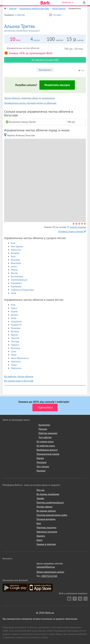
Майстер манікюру (48, 433)
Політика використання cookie (52, 515)
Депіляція (41, 462)
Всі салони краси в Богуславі (19, 381)
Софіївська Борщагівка (22, 290)
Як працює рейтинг (46, 511)
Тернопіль (16, 361)
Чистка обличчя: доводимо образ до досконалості (30, 98)
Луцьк (14, 365)
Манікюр (41, 471)
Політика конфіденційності (50, 502)
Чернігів (15, 338)
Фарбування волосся (47, 450)
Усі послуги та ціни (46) (45, 60)
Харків (14, 311)
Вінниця (15, 331)
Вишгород (16, 263)
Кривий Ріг (16, 325)
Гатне (13, 293)
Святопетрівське (19, 280)
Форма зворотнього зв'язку (50, 572)
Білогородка (17, 276)
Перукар (43, 429)
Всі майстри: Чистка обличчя (19, 376)
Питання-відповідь (46, 519)
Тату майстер (45, 437)
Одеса (14, 308)
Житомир (15, 348)
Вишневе (15, 260)
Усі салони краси (45, 441)
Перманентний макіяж (48, 454)
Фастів (14, 273)
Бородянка (16, 283)
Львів (14, 318)
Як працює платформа (48, 494)
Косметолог (44, 425)
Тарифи (40, 498)
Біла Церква (17, 246)
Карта (39, 540)
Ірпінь (14, 266)
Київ (13, 243)
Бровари (15, 253)
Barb (45, 3)
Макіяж (40, 458)
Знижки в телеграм (46, 544)
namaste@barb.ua (46, 567)
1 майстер (20, 15)
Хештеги (41, 536)
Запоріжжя (16, 321)
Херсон (14, 335)
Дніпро (14, 315)
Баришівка (16, 286)
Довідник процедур (46, 527)
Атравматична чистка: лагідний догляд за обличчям (30, 103)
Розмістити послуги (57, 85)
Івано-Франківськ (20, 358)
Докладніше (45, 70)
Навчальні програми (47, 532)
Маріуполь (16, 368)
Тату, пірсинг (43, 466)
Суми (13, 351)
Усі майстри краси (46, 446)
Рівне (14, 355)
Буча (13, 256)
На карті (55, 15)
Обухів (14, 270)
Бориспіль (16, 250)
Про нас (41, 490)
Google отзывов (78, 227)
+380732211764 (49, 576)
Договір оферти (44, 507)
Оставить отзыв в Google (72, 231)
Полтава (15, 341)
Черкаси (15, 345)
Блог (39, 523)
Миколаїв (16, 328)
